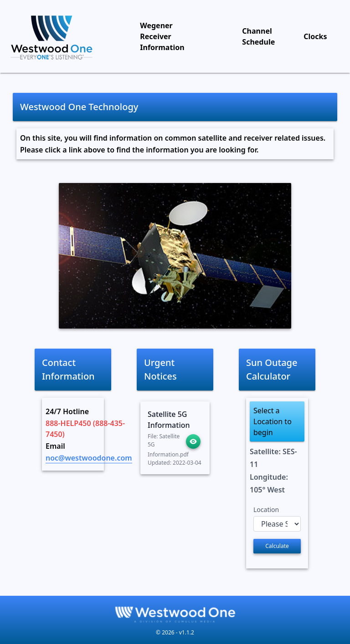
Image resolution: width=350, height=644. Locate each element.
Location (266, 510)
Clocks (315, 36)
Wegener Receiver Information (162, 36)
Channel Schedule (258, 36)
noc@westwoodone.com (89, 458)
